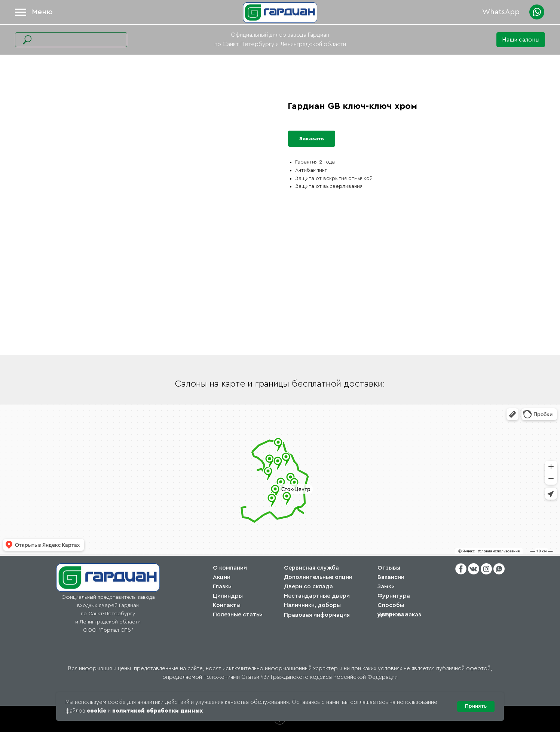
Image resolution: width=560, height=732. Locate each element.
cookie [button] (97, 711)
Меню (42, 12)
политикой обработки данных (157, 711)
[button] (521, 40)
